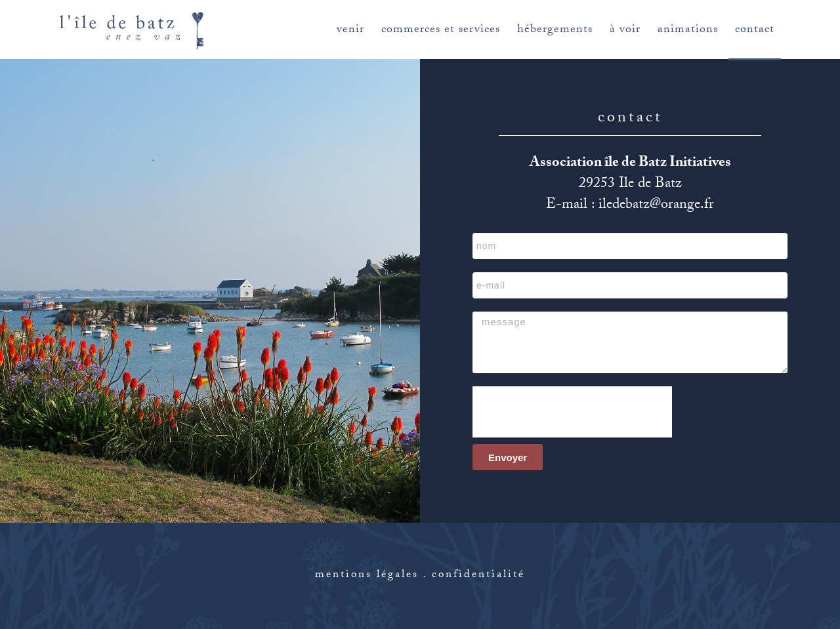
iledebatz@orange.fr (656, 206)
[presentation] (572, 412)
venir (350, 30)
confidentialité (478, 576)
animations (688, 30)
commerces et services (441, 30)
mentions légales (367, 576)
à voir (625, 30)
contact (755, 30)
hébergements (555, 30)
